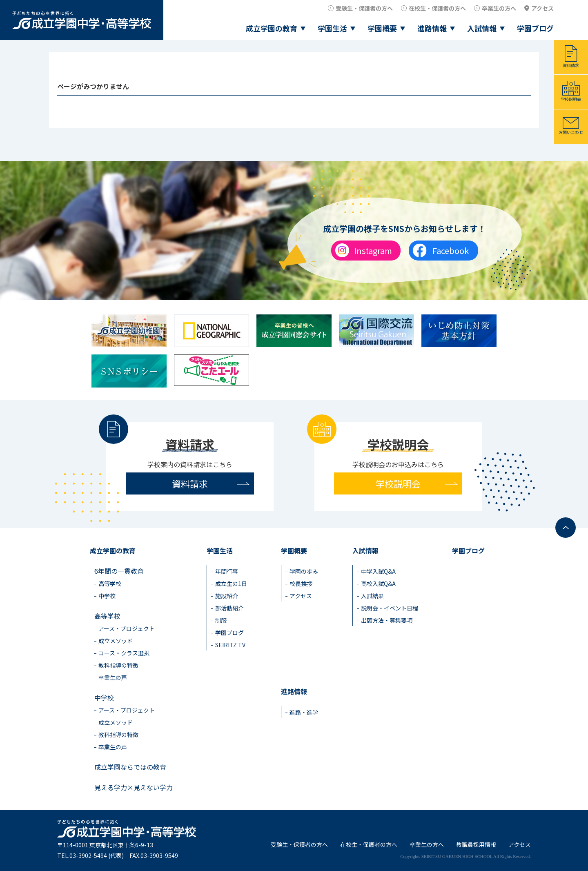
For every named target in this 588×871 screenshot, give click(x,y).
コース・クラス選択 (124, 653)
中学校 (107, 596)
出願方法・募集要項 (387, 620)
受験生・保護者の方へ (364, 8)
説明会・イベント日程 (390, 608)
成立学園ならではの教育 (130, 767)
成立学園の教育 (272, 28)
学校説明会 (571, 99)
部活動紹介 (229, 608)
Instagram (373, 251)
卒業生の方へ (499, 8)
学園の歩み (304, 571)
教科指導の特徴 (118, 665)
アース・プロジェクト (127, 628)
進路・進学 (304, 712)
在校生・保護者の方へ (437, 8)
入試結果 (372, 596)
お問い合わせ (571, 132)
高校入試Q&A (378, 584)
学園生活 (332, 28)
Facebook (451, 251)
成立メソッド (116, 641)
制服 (221, 620)
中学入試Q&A (378, 571)
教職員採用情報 (476, 844)
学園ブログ (535, 28)
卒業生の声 (113, 677)
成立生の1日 (231, 584)
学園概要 (382, 28)
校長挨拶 (301, 584)
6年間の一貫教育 (119, 571)
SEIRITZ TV (230, 645)
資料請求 (571, 65)
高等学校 (110, 584)
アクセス (542, 8)
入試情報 (482, 28)
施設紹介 (227, 596)
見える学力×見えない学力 (134, 787)
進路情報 (432, 28)
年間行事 (227, 571)
